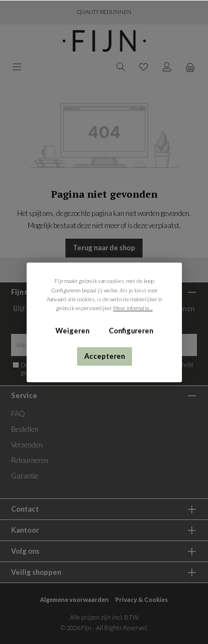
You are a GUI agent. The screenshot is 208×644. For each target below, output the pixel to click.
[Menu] (17, 66)
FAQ (18, 414)
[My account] (167, 66)
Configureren (130, 331)
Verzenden (27, 445)
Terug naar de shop (104, 248)
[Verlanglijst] (144, 66)
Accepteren (104, 356)
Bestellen (25, 429)
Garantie (25, 476)
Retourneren (30, 460)
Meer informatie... (133, 308)
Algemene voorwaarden (74, 599)
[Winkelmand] (190, 67)
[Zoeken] (121, 66)
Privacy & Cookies (142, 599)
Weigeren (72, 331)
